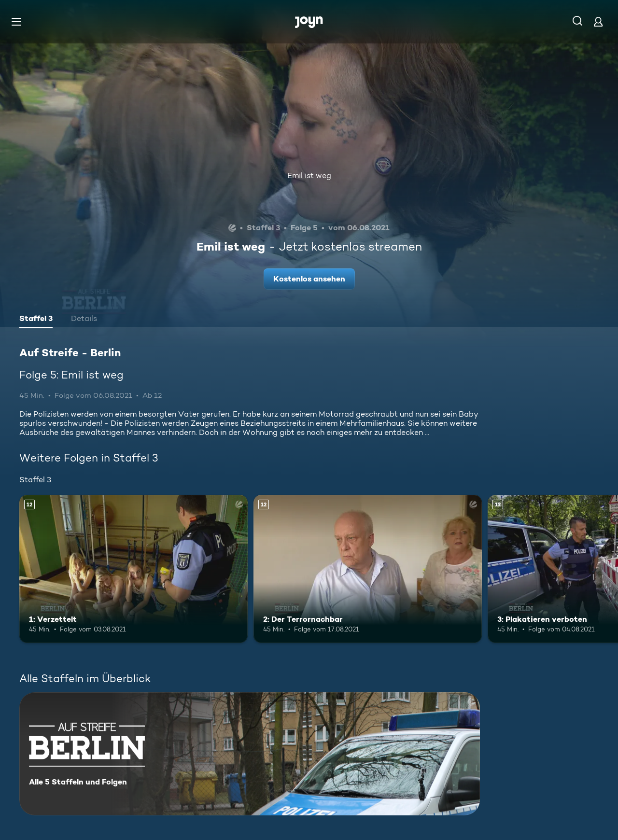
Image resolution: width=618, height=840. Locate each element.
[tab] (36, 320)
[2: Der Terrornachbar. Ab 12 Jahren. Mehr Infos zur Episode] (368, 569)
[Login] (598, 21)
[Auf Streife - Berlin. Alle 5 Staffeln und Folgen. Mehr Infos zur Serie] (250, 754)
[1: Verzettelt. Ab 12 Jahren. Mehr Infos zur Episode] (133, 569)
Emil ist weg (309, 175)
